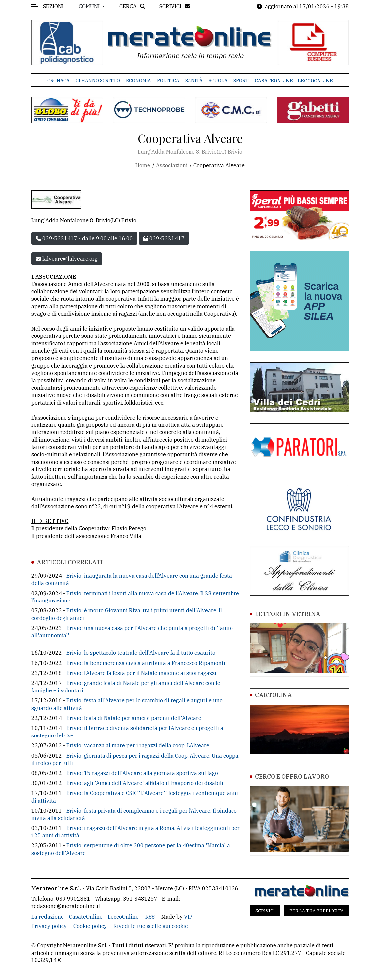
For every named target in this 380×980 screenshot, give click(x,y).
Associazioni (172, 165)
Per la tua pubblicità (317, 911)
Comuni (90, 6)
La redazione (48, 917)
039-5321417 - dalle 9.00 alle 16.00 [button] (84, 238)
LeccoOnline (315, 81)
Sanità (194, 81)
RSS (150, 917)
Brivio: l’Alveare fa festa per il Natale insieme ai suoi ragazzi (141, 673)
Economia (139, 81)
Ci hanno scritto (98, 81)
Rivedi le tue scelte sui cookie (151, 926)
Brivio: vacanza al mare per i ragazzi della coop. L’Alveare (138, 745)
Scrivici (265, 911)
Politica (168, 81)
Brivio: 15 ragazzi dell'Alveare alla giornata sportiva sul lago (142, 773)
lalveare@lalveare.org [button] (67, 259)
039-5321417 (164, 238)
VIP (188, 917)
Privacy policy (49, 926)
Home (143, 165)
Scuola (218, 81)
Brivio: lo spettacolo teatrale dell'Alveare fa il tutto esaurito (141, 653)
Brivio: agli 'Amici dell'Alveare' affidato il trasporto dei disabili (145, 783)
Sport (241, 81)
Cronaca (59, 81)
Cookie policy (90, 926)
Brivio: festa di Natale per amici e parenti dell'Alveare (134, 718)
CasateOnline (274, 81)
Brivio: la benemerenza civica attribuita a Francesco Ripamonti (146, 663)
